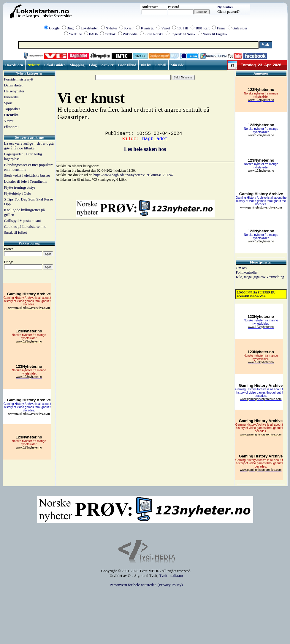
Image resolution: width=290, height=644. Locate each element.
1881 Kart (202, 28)
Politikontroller (247, 272)
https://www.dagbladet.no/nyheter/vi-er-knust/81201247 (134, 175)
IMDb (93, 34)
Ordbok (110, 34)
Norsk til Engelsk (215, 34)
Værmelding (275, 277)
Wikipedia (130, 34)
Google (54, 28)
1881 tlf (183, 28)
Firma (221, 28)
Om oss (241, 268)
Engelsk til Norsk (183, 34)
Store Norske (154, 34)
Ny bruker (225, 7)
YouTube (75, 34)
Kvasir (129, 28)
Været (165, 28)
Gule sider (240, 28)
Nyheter (111, 28)
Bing (70, 28)
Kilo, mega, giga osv (251, 277)
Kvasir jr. (147, 28)
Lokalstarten (90, 28)
